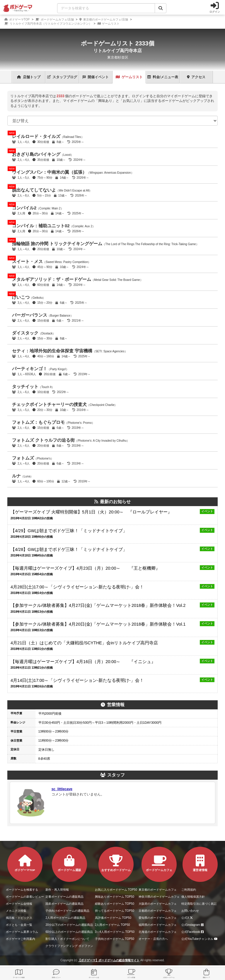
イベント (96, 77)
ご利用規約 (189, 890)
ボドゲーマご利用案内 (21, 939)
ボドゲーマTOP (17, 19)
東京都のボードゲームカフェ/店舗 (104, 19)
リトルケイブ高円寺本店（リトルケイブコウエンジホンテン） (48, 24)
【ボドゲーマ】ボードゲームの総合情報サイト (109, 960)
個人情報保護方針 (193, 897)
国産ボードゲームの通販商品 (64, 904)
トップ (29, 77)
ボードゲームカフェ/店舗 (55, 19)
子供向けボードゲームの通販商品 (67, 911)
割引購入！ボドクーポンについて (67, 939)
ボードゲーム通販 (69, 863)
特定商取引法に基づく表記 (199, 904)
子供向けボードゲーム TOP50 (115, 939)
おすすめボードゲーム (116, 863)
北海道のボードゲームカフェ (158, 932)
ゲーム (129, 77)
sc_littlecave (62, 789)
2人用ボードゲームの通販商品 (65, 918)
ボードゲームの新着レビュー (25, 897)
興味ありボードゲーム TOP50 (115, 897)
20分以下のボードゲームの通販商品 (69, 925)
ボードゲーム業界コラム (22, 932)
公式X (188, 918)
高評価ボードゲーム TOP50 (113, 918)
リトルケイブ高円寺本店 (118, 51)
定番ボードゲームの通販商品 (64, 897)
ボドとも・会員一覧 (19, 925)
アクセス (196, 77)
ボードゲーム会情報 (19, 904)
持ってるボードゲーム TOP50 (115, 911)
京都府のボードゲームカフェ (158, 911)
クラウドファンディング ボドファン (69, 946)
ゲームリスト (109, 24)
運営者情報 (200, 863)
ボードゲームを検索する (22, 890)
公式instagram (193, 925)
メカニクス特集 (16, 911)
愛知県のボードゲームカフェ (158, 918)
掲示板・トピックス (19, 918)
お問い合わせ (190, 911)
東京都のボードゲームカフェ (158, 890)
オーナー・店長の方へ (153, 939)
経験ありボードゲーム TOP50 (115, 904)
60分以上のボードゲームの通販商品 (69, 932)
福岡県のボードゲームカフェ (158, 925)
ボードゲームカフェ (159, 863)
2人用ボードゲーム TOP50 (112, 925)
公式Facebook (193, 932)
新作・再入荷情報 (57, 890)
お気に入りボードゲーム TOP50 (116, 890)
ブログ (62, 77)
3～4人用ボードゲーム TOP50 (115, 932)
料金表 (163, 77)
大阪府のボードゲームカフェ (158, 904)
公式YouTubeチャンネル (200, 939)
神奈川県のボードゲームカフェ (159, 897)
